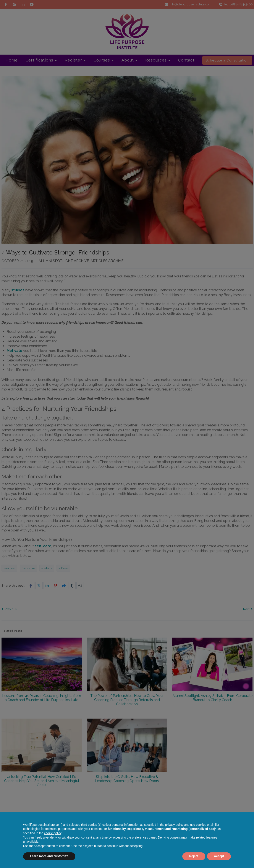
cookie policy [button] (53, 833)
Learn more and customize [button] (49, 856)
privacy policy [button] (174, 825)
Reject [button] (194, 856)
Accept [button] (219, 856)
